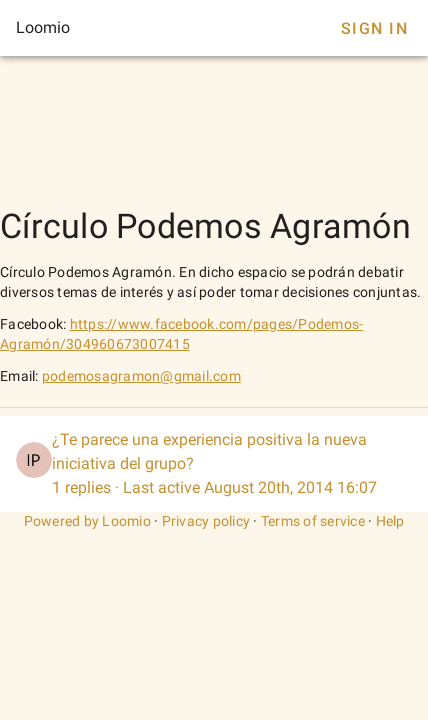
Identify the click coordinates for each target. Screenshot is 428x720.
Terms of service (313, 521)
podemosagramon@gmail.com (141, 376)
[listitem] (214, 464)
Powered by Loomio (87, 521)
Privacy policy (206, 521)
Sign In (374, 28)
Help (390, 521)
